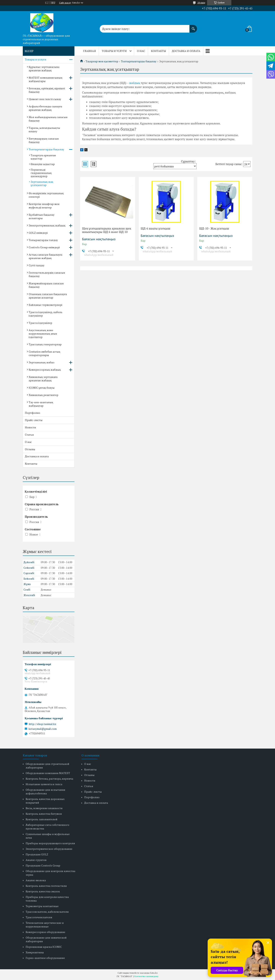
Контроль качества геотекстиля (46, 886)
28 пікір (201, 3)
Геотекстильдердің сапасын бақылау (47, 274)
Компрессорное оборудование (45, 932)
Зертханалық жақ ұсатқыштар (42, 183)
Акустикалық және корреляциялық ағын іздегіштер (43, 334)
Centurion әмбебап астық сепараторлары (44, 353)
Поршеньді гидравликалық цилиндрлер (41, 173)
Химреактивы (35, 952)
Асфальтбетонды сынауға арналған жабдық (45, 108)
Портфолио (33, 413)
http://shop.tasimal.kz (42, 724)
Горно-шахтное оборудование (45, 958)
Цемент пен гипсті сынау (45, 99)
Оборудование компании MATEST (48, 773)
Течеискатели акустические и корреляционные (45, 925)
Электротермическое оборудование (49, 849)
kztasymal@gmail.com (43, 729)
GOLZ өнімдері (38, 233)
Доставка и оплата (186, 51)
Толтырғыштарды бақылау (139, 61)
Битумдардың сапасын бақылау (44, 140)
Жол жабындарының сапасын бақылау (48, 119)
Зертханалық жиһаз (42, 362)
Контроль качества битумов (44, 814)
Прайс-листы (34, 420)
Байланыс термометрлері (45, 305)
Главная (89, 51)
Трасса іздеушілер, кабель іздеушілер (46, 314)
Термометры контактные (42, 906)
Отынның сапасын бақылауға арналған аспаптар (48, 296)
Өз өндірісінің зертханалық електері (46, 195)
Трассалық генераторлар (45, 344)
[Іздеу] (193, 27)
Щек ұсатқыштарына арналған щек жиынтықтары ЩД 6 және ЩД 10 (107, 230)
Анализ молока (36, 880)
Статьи (29, 435)
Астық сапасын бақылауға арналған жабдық (45, 256)
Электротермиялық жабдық (47, 225)
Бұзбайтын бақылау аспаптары (42, 216)
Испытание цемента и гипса (44, 784)
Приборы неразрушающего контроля (50, 843)
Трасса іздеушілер (40, 323)
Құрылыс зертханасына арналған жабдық (44, 69)
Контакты (158, 51)
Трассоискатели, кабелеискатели (47, 912)
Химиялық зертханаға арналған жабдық (43, 379)
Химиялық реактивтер (44, 395)
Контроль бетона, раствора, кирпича (49, 779)
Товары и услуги (114, 51)
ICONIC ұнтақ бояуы (42, 388)
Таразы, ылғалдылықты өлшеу (44, 130)
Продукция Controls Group (43, 865)
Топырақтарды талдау (43, 240)
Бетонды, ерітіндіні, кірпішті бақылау (47, 90)
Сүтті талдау (37, 265)
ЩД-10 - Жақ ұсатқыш (214, 228)
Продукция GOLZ (37, 854)
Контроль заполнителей (42, 819)
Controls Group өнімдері (44, 247)
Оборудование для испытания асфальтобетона (45, 792)
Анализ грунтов (36, 860)
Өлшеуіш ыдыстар (43, 164)
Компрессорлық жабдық (45, 370)
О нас (141, 51)
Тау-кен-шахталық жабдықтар (41, 404)
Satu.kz (154, 973)
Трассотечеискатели (39, 917)
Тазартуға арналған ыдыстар (43, 157)
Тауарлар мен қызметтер (102, 61)
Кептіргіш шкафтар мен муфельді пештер (44, 206)
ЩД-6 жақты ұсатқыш (155, 228)
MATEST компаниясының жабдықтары (46, 79)
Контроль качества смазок (43, 891)
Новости (30, 427)
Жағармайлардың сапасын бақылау (46, 285)
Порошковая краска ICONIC (44, 947)
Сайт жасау (65, 3)
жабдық (135, 83)
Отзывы (30, 449)
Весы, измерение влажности (44, 808)
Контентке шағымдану (146, 976)
